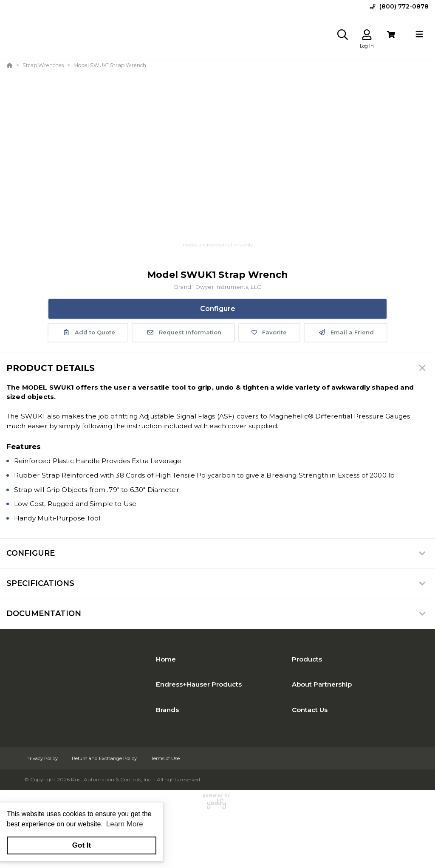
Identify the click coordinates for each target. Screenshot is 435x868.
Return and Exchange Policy (105, 758)
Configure (218, 309)
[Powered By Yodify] (217, 805)
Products (307, 659)
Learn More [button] (125, 824)
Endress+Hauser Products (199, 684)
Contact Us (310, 710)
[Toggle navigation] (419, 34)
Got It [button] (82, 845)
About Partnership (322, 684)
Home (166, 659)
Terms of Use (165, 758)
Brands (167, 710)
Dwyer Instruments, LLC (228, 287)
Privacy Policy (43, 758)
